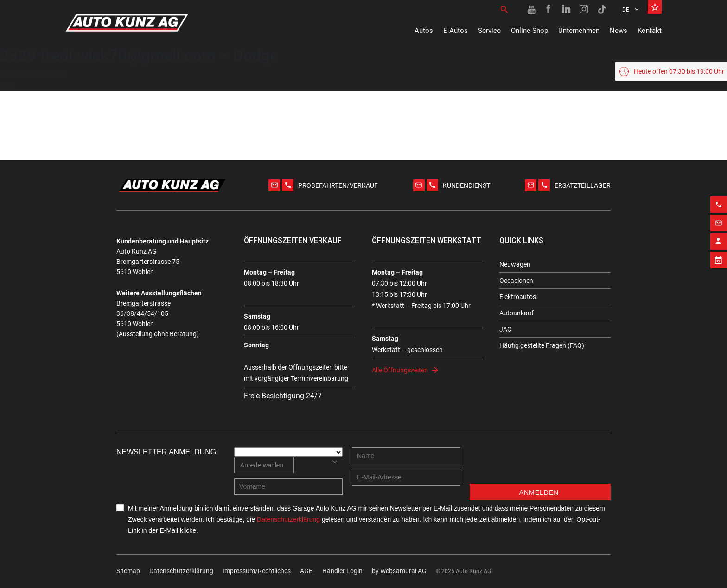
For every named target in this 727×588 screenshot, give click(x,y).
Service (489, 31)
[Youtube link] (531, 9)
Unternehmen (579, 31)
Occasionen (516, 281)
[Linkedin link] (567, 9)
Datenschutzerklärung (181, 571)
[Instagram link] (584, 9)
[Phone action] (719, 201)
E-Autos (456, 31)
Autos (424, 31)
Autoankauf (517, 313)
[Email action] (719, 219)
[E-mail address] (406, 477)
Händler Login (342, 571)
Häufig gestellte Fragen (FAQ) (542, 345)
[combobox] (264, 465)
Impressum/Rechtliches (257, 571)
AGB (306, 571)
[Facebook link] (549, 9)
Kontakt (650, 31)
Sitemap (128, 571)
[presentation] (540, 466)
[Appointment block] (719, 256)
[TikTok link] (602, 9)
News (619, 31)
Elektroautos (518, 297)
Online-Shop (529, 31)
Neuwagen (515, 264)
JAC (505, 329)
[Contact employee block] (719, 238)
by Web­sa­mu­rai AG (399, 571)
